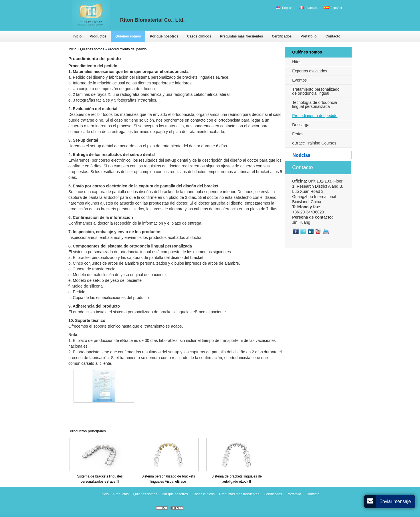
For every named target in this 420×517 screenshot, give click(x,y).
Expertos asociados (310, 71)
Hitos (297, 62)
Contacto (302, 167)
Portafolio (294, 494)
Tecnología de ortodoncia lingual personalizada (314, 104)
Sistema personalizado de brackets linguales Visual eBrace (168, 479)
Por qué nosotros (175, 494)
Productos (121, 494)
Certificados (273, 494)
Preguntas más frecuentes (239, 494)
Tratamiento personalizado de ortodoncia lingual (316, 91)
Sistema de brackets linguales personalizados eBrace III (100, 479)
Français (308, 8)
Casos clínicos (204, 494)
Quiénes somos (92, 49)
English (284, 8)
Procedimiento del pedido (127, 49)
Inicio (72, 49)
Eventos (299, 80)
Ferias (298, 134)
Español (333, 8)
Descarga (301, 125)
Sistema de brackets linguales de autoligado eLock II (237, 479)
